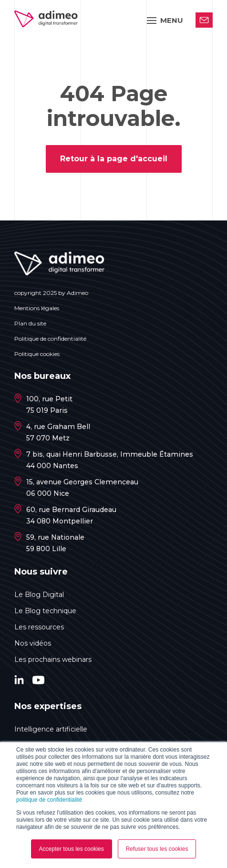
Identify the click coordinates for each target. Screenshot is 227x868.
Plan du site (30, 323)
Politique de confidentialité (50, 339)
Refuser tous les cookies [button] (157, 849)
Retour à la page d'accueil (114, 159)
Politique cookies (37, 354)
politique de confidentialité (49, 800)
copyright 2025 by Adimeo (51, 293)
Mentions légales (37, 308)
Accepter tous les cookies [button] (72, 849)
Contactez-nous (204, 20)
